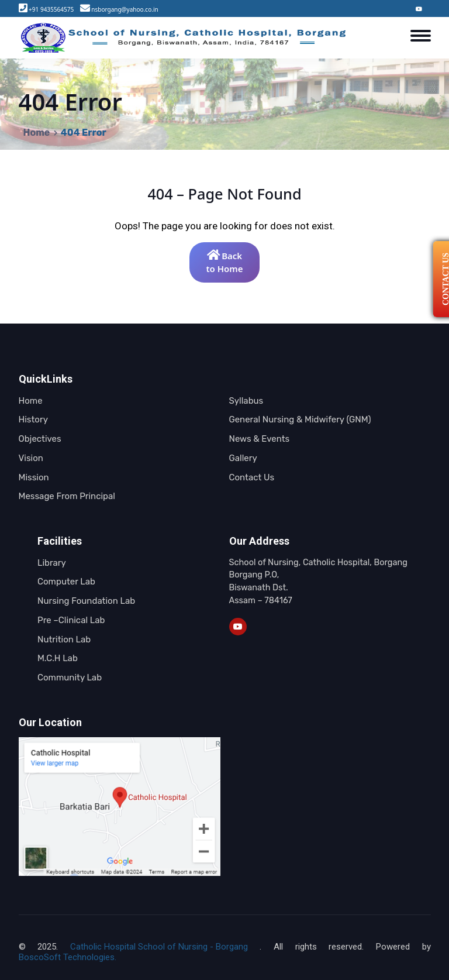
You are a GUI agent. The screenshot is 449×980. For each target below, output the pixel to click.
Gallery (243, 458)
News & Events (260, 439)
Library (52, 563)
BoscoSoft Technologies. (68, 957)
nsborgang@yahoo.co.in (125, 9)
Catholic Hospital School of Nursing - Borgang (159, 947)
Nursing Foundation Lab (86, 601)
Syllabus (246, 401)
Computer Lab (66, 582)
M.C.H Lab (58, 658)
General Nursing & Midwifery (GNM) (300, 419)
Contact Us (252, 477)
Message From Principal (67, 496)
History (33, 419)
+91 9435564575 (51, 9)
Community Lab (70, 678)
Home (37, 133)
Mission (34, 477)
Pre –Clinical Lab (71, 620)
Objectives (40, 439)
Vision (31, 458)
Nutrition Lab (64, 639)
